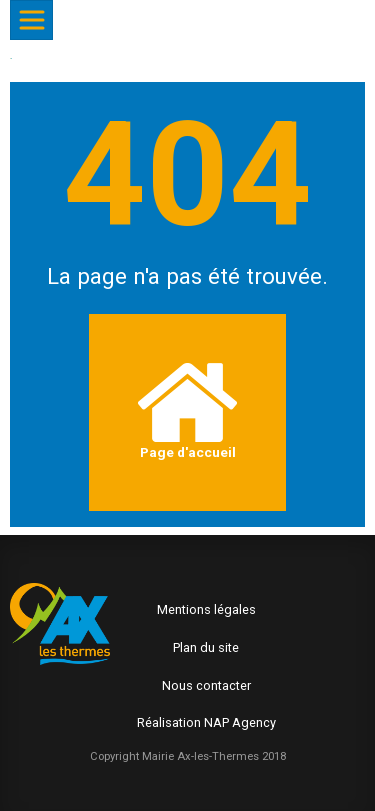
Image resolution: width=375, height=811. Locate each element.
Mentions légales (206, 609)
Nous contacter (206, 685)
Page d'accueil (187, 411)
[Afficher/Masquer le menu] (31, 20)
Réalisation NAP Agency (206, 722)
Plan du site (206, 647)
